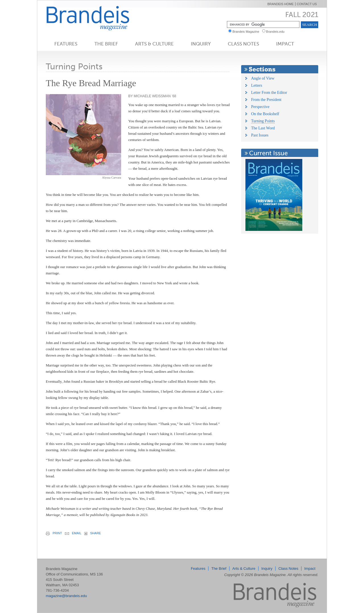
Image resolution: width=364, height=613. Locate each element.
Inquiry (201, 44)
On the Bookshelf (265, 114)
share (93, 533)
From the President (266, 100)
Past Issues (260, 135)
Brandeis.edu (277, 32)
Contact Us (307, 4)
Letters (257, 85)
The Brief (106, 44)
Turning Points (263, 121)
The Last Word (263, 128)
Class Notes (243, 44)
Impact (285, 44)
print (54, 533)
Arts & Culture (154, 44)
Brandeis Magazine (97, 18)
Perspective (260, 107)
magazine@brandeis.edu (66, 596)
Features (66, 44)
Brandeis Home (280, 4)
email (73, 533)
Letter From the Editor (269, 93)
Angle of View (263, 78)
